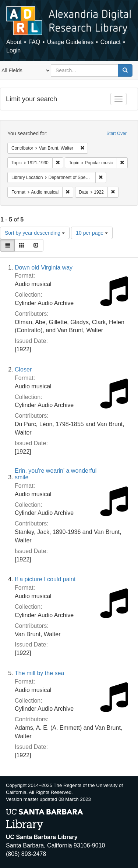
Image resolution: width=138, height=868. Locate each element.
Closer (23, 369)
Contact (111, 42)
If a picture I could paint (45, 579)
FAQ (34, 42)
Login (13, 50)
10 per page (92, 233)
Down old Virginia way (44, 268)
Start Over (116, 133)
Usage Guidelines (70, 42)
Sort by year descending (35, 233)
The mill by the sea (39, 673)
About (14, 42)
